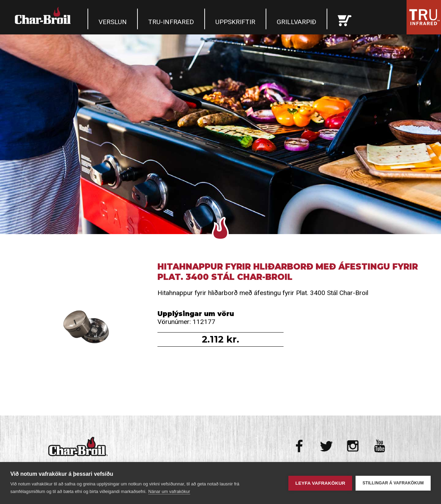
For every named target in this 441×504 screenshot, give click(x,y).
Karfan (345, 19)
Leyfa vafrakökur (320, 483)
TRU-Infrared (171, 22)
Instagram (353, 446)
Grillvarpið (296, 22)
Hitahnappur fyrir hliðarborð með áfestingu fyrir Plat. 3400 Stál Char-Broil (80, 325)
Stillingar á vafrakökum (393, 483)
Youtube (380, 446)
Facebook (300, 446)
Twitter (326, 446)
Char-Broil (44, 15)
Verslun (113, 22)
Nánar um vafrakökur (169, 491)
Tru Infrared (424, 17)
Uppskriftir (235, 22)
